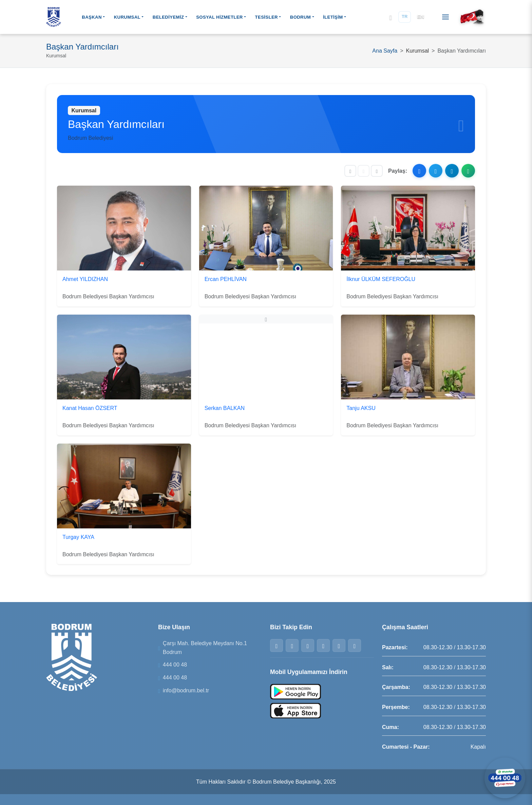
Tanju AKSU (361, 408)
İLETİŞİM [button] (333, 17)
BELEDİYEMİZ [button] (168, 17)
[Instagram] (308, 645)
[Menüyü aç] (445, 17)
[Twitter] (292, 645)
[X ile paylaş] (436, 171)
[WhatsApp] (323, 645)
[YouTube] (355, 645)
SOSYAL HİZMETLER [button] (220, 17)
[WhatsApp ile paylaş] (468, 171)
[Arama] (391, 17)
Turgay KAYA (78, 537)
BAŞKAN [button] (92, 17)
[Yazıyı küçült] (350, 171)
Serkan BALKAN (225, 408)
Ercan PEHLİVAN (226, 279)
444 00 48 (175, 665)
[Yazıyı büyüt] (377, 171)
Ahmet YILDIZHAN (85, 279)
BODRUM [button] (300, 17)
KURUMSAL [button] (127, 17)
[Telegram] (339, 645)
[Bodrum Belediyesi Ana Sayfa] (54, 17)
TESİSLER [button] (267, 17)
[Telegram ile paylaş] (452, 171)
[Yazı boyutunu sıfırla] (364, 171)
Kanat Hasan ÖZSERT (90, 408)
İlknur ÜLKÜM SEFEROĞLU (381, 279)
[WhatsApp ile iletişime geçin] (505, 778)
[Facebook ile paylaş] (419, 171)
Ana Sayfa (385, 51)
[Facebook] (277, 645)
